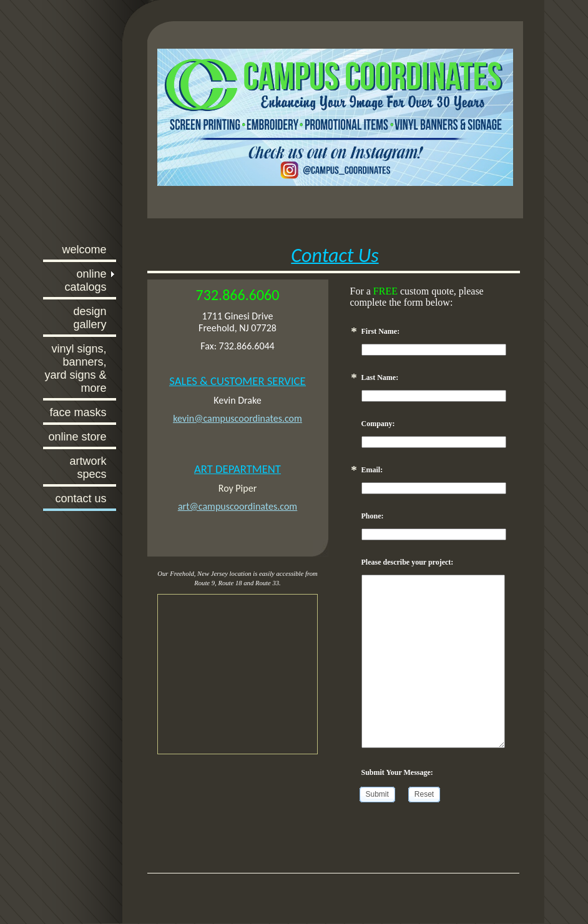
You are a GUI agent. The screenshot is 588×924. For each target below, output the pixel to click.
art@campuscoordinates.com (238, 506)
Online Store (77, 437)
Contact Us (81, 498)
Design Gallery (90, 318)
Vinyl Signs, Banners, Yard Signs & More (75, 368)
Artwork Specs (88, 468)
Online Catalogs (85, 280)
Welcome (84, 250)
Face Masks (78, 412)
